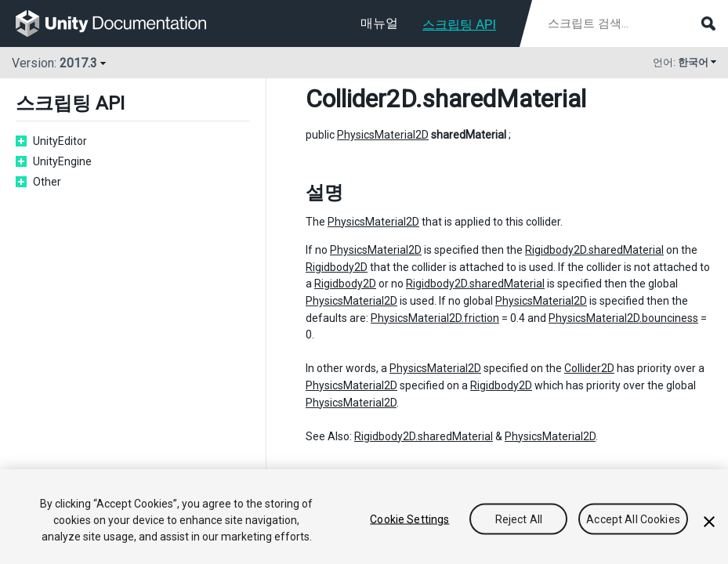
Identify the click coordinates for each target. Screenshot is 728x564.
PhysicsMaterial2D (383, 135)
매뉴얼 (379, 23)
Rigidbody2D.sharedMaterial (594, 250)
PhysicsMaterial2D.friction (435, 318)
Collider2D (360, 99)
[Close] (709, 522)
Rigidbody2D (337, 267)
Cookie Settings (409, 519)
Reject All (519, 519)
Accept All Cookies (633, 519)
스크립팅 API (459, 25)
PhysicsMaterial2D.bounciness (623, 318)
